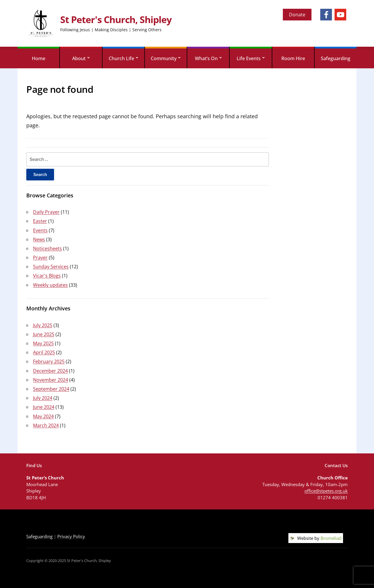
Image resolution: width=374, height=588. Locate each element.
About (79, 58)
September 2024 (51, 389)
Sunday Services (51, 267)
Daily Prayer (46, 212)
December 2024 (50, 371)
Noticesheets (47, 248)
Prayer (40, 258)
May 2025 (43, 343)
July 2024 (43, 398)
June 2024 (44, 407)
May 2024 (43, 416)
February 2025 (49, 361)
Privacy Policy (71, 536)
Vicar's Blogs (47, 276)
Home (39, 58)
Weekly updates (50, 285)
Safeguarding (336, 58)
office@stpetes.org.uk (326, 491)
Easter (40, 221)
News (39, 239)
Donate (297, 15)
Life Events (249, 58)
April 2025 (44, 352)
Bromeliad (331, 538)
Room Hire (293, 58)
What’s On (206, 58)
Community (164, 58)
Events (40, 230)
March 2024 (46, 425)
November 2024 (51, 380)
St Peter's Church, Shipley (116, 19)
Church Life (121, 58)
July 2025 (43, 325)
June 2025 (44, 334)
